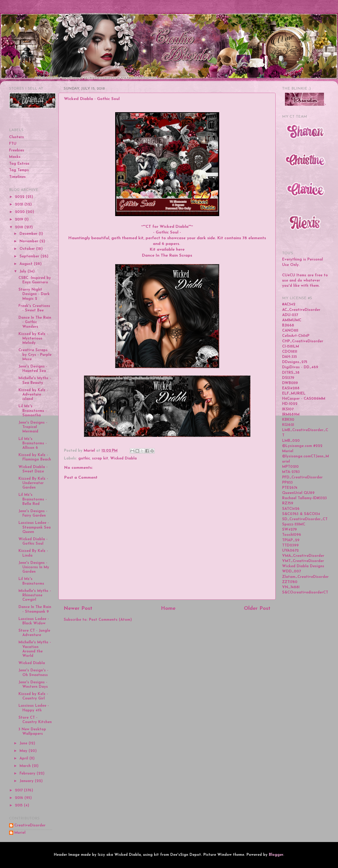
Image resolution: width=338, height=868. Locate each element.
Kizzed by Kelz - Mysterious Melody (33, 339)
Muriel (20, 833)
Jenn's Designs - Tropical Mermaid (33, 427)
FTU (13, 144)
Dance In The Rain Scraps (167, 256)
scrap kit (100, 459)
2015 (19, 806)
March (26, 766)
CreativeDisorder (30, 826)
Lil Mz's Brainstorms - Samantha (33, 411)
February (28, 774)
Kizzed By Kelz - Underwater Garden (33, 483)
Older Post (257, 609)
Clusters (17, 137)
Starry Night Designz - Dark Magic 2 (34, 294)
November (30, 241)
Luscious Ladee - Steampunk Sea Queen (35, 528)
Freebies (17, 151)
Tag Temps (19, 170)
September (30, 256)
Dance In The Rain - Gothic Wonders (35, 322)
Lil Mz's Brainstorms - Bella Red (33, 499)
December (29, 234)
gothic (84, 459)
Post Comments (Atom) (110, 620)
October (28, 249)
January (27, 781)
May (24, 751)
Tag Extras (19, 164)
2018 (20, 227)
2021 (20, 205)
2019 (20, 220)
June (24, 743)
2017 (19, 790)
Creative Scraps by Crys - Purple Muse (35, 355)
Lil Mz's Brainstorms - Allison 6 (33, 444)
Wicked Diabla (123, 459)
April (24, 759)
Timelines (17, 177)
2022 (20, 197)
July (24, 272)
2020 (20, 212)
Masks (15, 157)
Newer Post (78, 609)
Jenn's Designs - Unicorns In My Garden (34, 567)
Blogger (276, 855)
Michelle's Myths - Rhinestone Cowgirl (35, 596)
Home (168, 609)
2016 (20, 798)
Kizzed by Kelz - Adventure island (33, 395)
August (27, 264)
